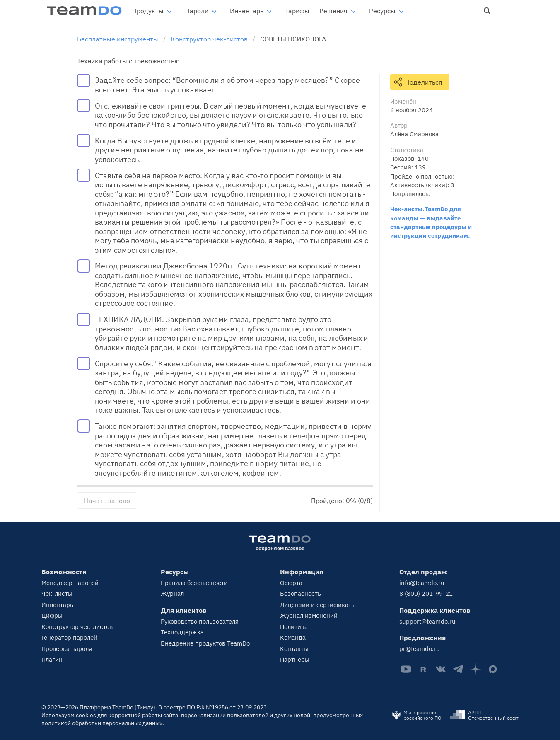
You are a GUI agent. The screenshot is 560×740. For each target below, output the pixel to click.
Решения (333, 11)
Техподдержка (182, 632)
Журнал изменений (309, 615)
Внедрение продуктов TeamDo (205, 643)
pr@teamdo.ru (420, 649)
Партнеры (295, 659)
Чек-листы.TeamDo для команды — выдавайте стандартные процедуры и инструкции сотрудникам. (431, 222)
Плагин (52, 659)
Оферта (291, 583)
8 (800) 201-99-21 (426, 594)
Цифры (52, 615)
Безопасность (301, 594)
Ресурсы (382, 11)
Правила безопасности (194, 583)
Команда (293, 637)
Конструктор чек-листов (77, 627)
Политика (294, 627)
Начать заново (107, 501)
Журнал (172, 594)
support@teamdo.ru (427, 621)
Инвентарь (247, 11)
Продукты (148, 11)
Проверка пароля (67, 649)
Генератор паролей (69, 637)
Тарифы (297, 11)
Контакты (294, 649)
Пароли (197, 11)
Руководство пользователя (200, 621)
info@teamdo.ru (422, 583)
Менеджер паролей (70, 583)
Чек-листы (57, 594)
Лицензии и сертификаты (318, 605)
